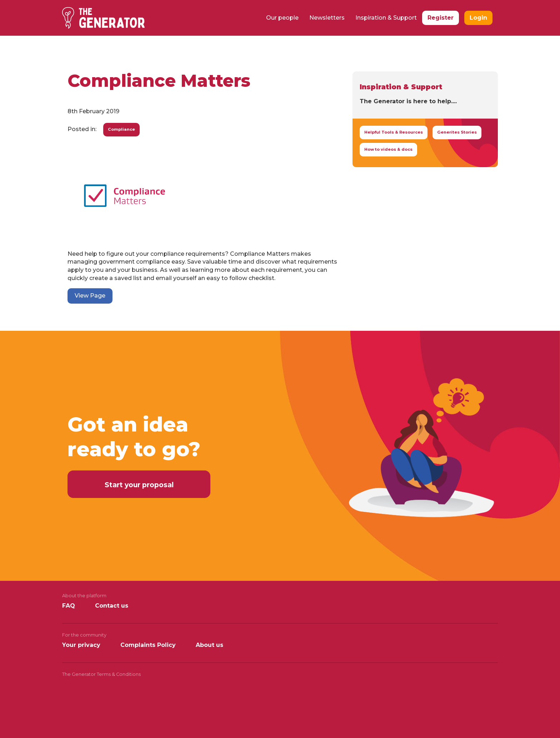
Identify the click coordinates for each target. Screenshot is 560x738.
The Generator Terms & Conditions (101, 674)
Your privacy (81, 645)
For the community (84, 635)
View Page (90, 296)
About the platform (84, 596)
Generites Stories (457, 132)
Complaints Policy (148, 645)
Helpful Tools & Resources (394, 132)
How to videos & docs (388, 149)
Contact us (112, 606)
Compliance (121, 129)
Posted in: (82, 129)
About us (209, 645)
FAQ (69, 606)
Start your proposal (139, 485)
